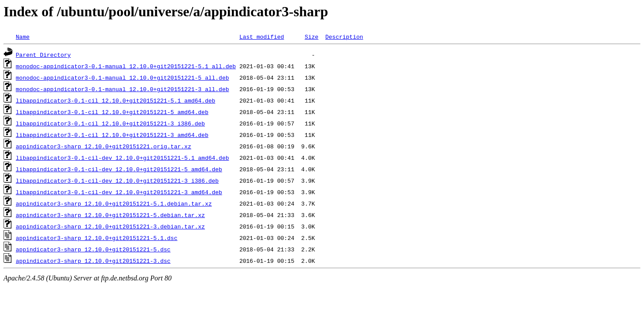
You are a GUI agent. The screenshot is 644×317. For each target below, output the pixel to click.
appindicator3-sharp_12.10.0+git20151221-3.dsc (93, 261)
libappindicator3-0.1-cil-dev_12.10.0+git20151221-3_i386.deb (117, 181)
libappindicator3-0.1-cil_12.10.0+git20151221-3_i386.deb (110, 123)
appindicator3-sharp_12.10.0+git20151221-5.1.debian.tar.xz (114, 203)
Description (344, 37)
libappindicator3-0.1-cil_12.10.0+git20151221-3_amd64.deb (112, 135)
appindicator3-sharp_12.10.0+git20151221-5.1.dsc (97, 238)
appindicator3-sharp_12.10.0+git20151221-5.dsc (93, 249)
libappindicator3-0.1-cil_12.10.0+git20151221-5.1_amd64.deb (115, 100)
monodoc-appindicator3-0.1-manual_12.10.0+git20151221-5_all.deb (123, 77)
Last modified (262, 37)
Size (311, 37)
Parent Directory (43, 55)
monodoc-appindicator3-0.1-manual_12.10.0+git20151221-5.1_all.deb (126, 66)
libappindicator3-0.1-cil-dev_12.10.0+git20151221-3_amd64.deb (119, 192)
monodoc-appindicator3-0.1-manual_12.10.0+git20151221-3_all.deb (123, 89)
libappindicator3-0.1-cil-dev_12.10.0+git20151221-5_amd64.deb (119, 169)
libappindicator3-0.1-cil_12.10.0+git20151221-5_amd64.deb (112, 112)
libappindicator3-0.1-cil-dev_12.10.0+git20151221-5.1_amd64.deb (123, 158)
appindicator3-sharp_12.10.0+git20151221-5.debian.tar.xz (110, 215)
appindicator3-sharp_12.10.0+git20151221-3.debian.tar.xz (110, 226)
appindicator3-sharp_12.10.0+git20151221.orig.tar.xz (104, 146)
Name (23, 37)
